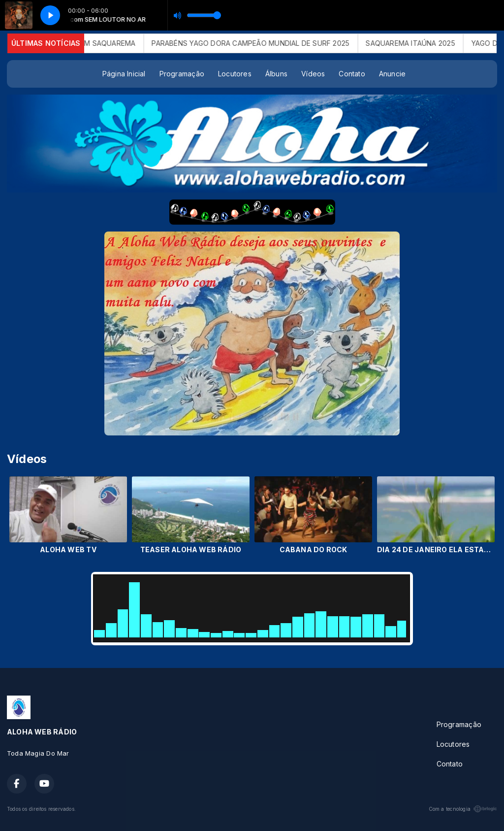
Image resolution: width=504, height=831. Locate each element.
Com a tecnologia (463, 809)
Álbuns (276, 74)
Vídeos (313, 74)
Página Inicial (124, 74)
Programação (182, 74)
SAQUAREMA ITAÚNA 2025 (416, 43)
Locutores (235, 74)
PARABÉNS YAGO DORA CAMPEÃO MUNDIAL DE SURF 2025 (256, 43)
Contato (352, 74)
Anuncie (392, 74)
